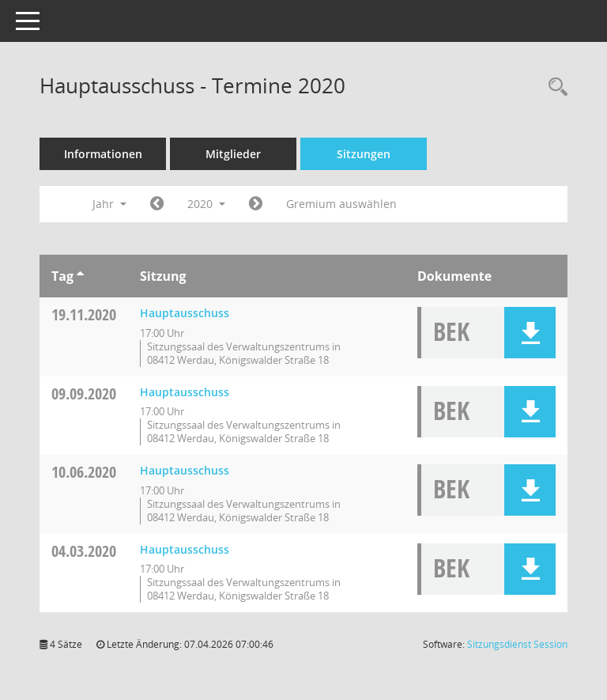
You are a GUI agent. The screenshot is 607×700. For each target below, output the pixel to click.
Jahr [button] (109, 204)
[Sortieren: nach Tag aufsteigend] (80, 276)
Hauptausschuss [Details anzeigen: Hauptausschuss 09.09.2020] (185, 392)
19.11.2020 (84, 314)
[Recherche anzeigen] (554, 87)
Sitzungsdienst (517, 644)
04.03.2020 (84, 551)
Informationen (103, 154)
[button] (530, 333)
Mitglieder (233, 154)
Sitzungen (364, 154)
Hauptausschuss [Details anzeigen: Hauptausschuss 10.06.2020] (185, 470)
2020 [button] (206, 204)
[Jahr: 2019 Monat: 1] (157, 204)
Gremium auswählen (341, 204)
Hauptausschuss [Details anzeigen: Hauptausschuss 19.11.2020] (185, 313)
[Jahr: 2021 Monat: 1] (256, 204)
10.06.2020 (84, 472)
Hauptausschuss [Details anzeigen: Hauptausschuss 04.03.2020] (185, 549)
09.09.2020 (84, 394)
